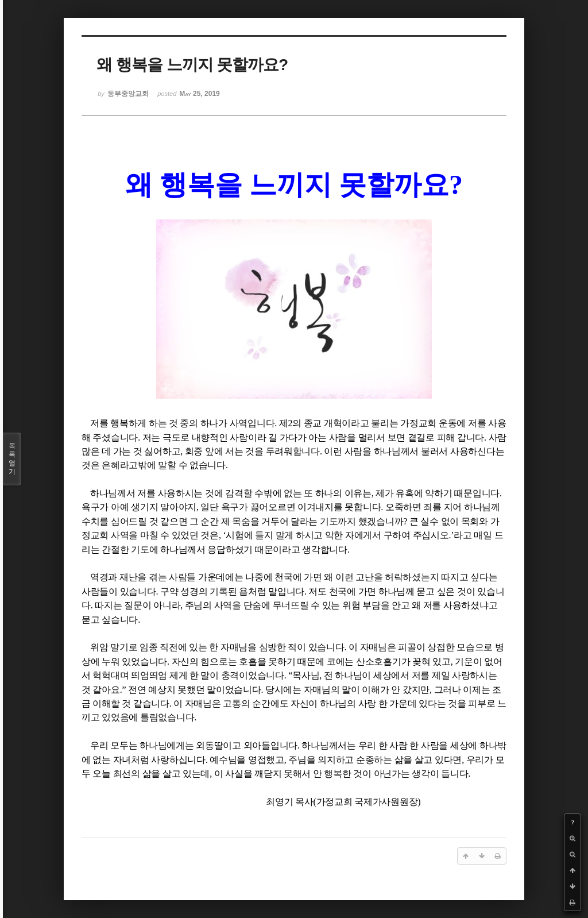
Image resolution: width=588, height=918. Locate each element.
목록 (12, 459)
